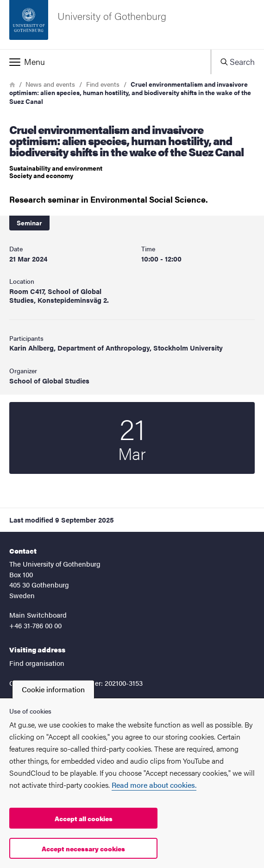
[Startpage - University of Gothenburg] (132, 25)
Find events (103, 84)
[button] (105, 62)
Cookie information (53, 689)
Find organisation (37, 663)
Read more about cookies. (154, 785)
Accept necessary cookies (83, 849)
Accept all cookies (84, 818)
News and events (50, 84)
